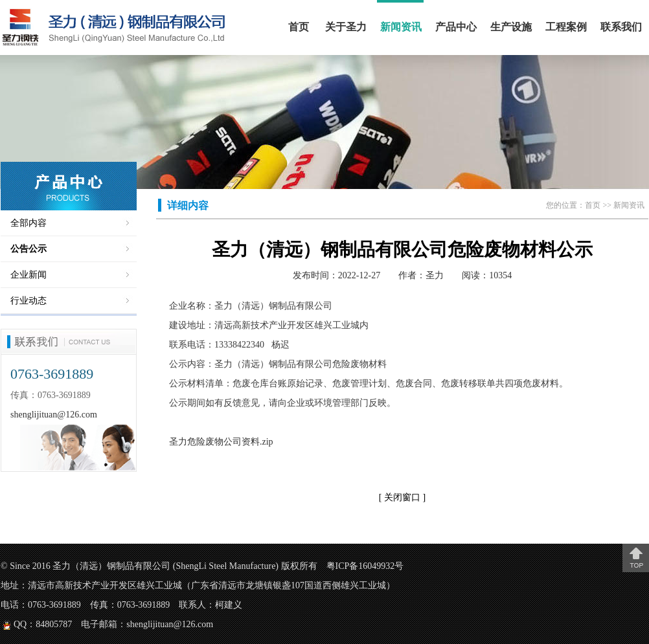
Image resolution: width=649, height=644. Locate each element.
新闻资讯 (401, 27)
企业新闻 (28, 275)
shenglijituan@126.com (54, 415)
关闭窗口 (404, 497)
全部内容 (28, 223)
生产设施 (511, 27)
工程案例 (566, 27)
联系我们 (621, 27)
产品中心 (456, 27)
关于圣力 (346, 27)
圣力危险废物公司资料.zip (221, 442)
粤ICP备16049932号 (365, 566)
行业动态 (28, 301)
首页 (299, 27)
